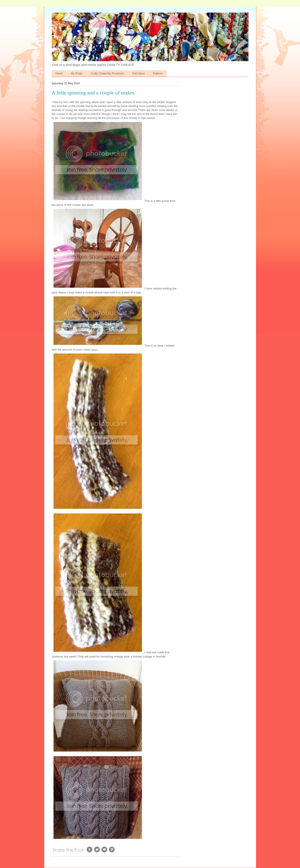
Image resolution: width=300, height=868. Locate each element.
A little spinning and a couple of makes (93, 93)
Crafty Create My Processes (107, 73)
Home (59, 73)
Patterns (158, 73)
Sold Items (139, 73)
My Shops (77, 73)
